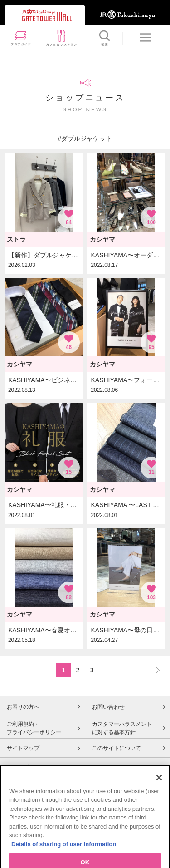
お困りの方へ (23, 707)
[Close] (159, 784)
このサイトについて (117, 748)
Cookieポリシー (26, 767)
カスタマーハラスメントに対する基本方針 (122, 728)
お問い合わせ (108, 707)
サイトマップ (23, 748)
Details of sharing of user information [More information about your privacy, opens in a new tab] (64, 851)
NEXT (154, 670)
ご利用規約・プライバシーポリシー (34, 728)
